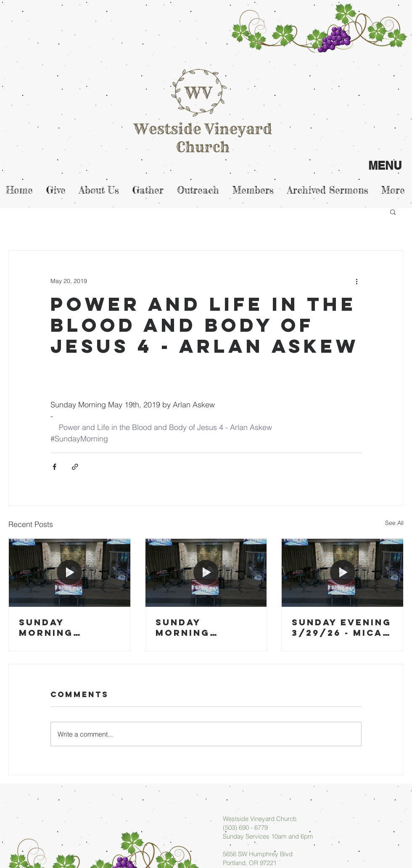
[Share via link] (75, 467)
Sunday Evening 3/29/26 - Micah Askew (342, 627)
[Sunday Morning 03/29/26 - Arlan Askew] (206, 573)
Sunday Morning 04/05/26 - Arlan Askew (60, 627)
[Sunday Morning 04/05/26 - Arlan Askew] (70, 573)
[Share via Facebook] (54, 467)
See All (394, 523)
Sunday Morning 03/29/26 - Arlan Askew (197, 627)
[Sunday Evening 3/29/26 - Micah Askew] (342, 573)
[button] (393, 212)
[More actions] (357, 281)
